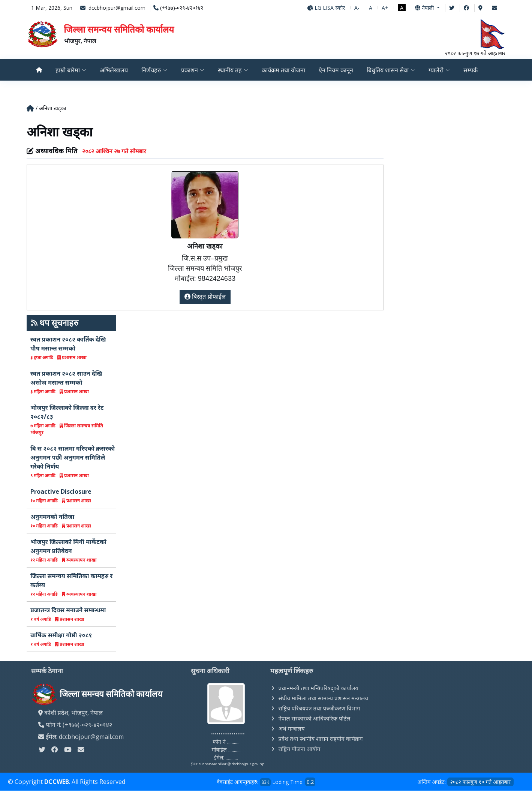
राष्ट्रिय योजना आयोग (299, 749)
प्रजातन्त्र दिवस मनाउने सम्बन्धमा (68, 610)
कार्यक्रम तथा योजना (285, 70)
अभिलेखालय (114, 70)
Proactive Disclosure (61, 491)
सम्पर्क (474, 70)
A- (357, 8)
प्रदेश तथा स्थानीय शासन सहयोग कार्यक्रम (320, 739)
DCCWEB (57, 782)
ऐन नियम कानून (338, 70)
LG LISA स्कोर (326, 8)
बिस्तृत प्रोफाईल (205, 297)
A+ (385, 8)
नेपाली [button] (425, 8)
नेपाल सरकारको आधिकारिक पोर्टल (314, 718)
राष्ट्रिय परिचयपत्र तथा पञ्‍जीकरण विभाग (319, 708)
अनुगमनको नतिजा (52, 517)
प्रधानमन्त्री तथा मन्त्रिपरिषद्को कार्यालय (318, 688)
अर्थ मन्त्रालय (291, 728)
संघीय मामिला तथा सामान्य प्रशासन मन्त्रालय (323, 698)
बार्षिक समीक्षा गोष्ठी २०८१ (61, 635)
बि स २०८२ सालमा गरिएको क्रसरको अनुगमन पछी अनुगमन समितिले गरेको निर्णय (73, 457)
